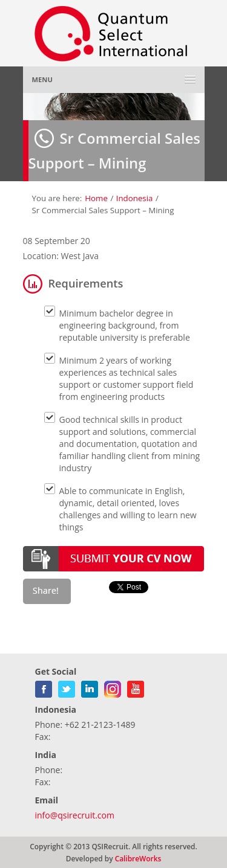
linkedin (90, 687)
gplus (113, 687)
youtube (136, 687)
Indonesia (135, 198)
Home (96, 198)
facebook (44, 687)
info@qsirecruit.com (75, 815)
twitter (67, 687)
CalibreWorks (138, 858)
